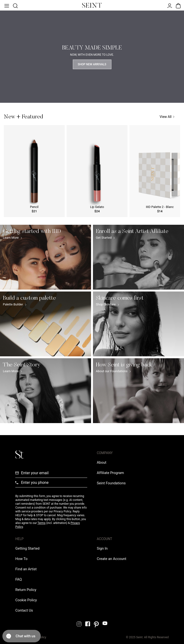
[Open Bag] (178, 5)
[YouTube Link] (105, 623)
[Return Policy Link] (26, 590)
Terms (41, 523)
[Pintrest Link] (96, 625)
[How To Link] (21, 559)
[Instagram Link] (79, 624)
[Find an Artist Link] (26, 569)
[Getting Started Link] (27, 548)
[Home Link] (92, 5)
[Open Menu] (6, 5)
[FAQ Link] (19, 579)
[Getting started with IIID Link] (46, 257)
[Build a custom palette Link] (46, 324)
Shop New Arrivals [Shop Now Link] (92, 64)
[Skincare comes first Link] (138, 324)
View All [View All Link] (167, 117)
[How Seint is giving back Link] (138, 391)
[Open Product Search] (15, 5)
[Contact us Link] (24, 610)
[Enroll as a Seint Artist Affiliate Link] (138, 257)
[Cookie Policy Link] (26, 600)
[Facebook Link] (88, 624)
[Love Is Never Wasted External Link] (111, 483)
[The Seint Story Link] (46, 391)
